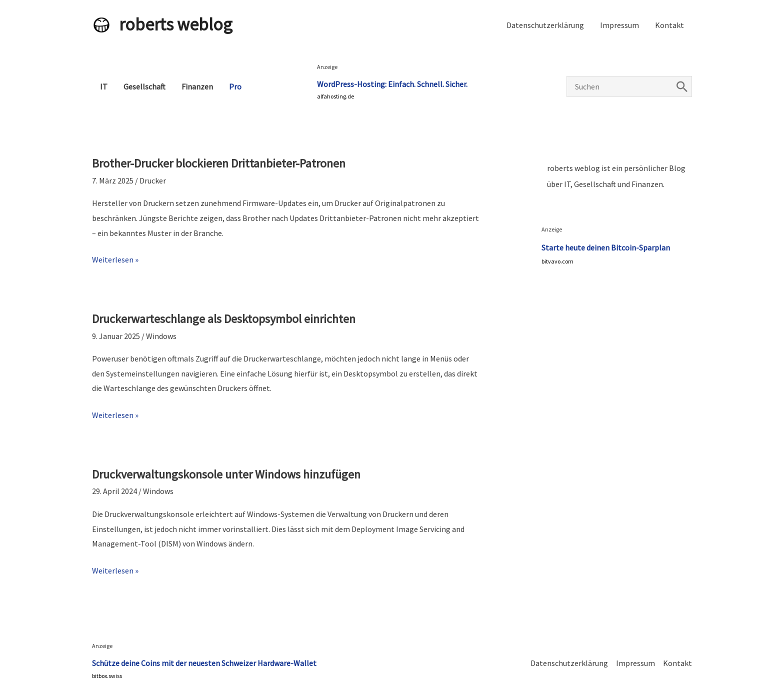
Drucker (153, 180)
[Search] (682, 86)
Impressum (619, 25)
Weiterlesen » (115, 260)
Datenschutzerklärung (545, 25)
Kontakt (669, 25)
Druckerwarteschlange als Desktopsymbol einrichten (224, 319)
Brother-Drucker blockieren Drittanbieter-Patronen (219, 163)
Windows (161, 336)
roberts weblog (175, 24)
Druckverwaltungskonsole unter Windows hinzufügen (226, 474)
